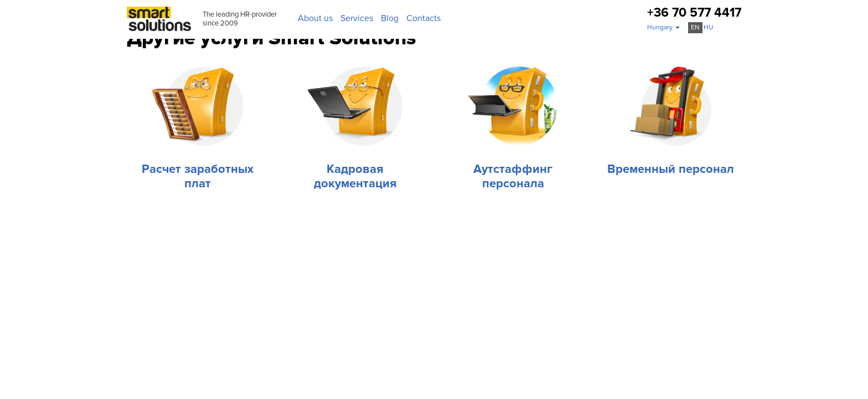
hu (708, 27)
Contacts (423, 18)
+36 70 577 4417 (694, 13)
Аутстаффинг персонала (513, 177)
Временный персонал (671, 169)
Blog (390, 18)
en (695, 27)
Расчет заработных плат (198, 177)
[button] (663, 28)
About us (315, 18)
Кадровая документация (355, 177)
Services (357, 18)
